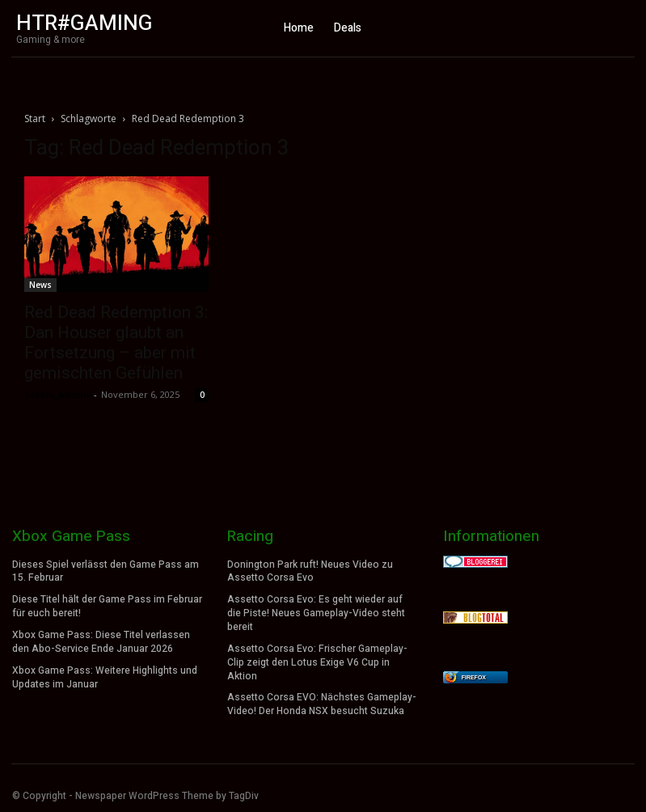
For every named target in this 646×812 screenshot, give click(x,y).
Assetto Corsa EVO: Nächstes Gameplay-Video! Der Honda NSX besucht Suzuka (322, 704)
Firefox (474, 677)
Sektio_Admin (57, 394)
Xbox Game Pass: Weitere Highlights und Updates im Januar (105, 677)
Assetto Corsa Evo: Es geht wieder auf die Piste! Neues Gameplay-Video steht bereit (316, 613)
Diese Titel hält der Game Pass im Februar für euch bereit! (107, 606)
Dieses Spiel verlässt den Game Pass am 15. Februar (106, 571)
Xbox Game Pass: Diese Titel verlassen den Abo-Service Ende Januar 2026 (101, 642)
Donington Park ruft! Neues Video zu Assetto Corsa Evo (310, 571)
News (40, 285)
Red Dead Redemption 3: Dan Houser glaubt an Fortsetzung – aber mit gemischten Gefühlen (116, 343)
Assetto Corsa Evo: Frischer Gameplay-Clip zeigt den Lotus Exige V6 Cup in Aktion (317, 662)
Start (35, 118)
